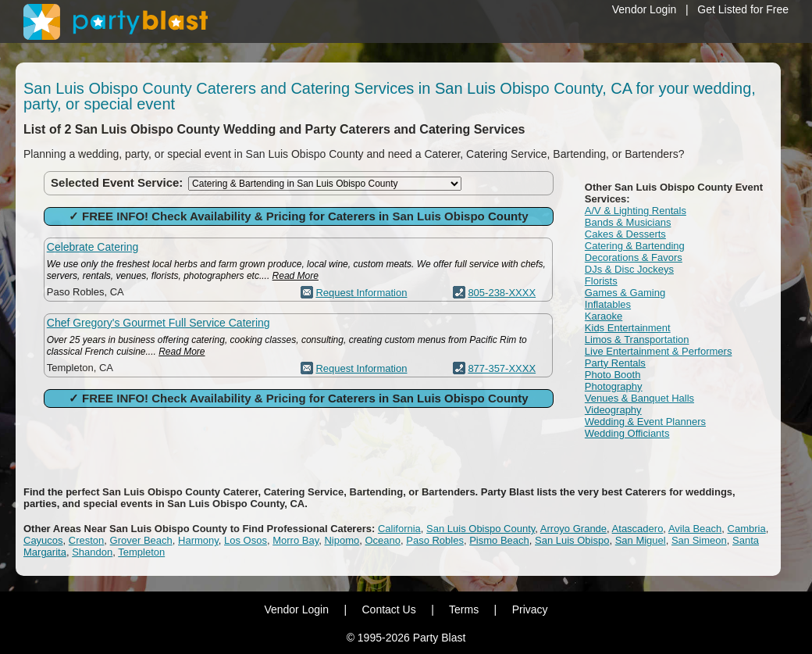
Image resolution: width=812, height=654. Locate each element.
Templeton (141, 552)
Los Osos (246, 540)
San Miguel (641, 540)
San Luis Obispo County (481, 529)
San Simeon (699, 540)
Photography (614, 386)
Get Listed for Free (743, 9)
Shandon (92, 552)
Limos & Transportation (637, 340)
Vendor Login (645, 9)
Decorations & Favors (634, 257)
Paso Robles (435, 540)
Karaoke (604, 316)
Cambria (747, 529)
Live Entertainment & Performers (659, 351)
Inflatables (608, 304)
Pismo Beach (499, 540)
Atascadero (638, 529)
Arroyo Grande (573, 529)
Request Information (361, 293)
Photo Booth (613, 375)
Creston (87, 540)
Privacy (530, 609)
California (399, 529)
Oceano (383, 540)
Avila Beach (695, 529)
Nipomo (342, 540)
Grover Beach (141, 540)
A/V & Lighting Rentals (636, 211)
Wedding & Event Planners (645, 422)
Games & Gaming (625, 293)
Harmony (198, 540)
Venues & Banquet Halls (639, 398)
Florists (601, 281)
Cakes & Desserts (625, 234)
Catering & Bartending (635, 246)
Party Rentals (615, 363)
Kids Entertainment (628, 328)
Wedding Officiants (627, 433)
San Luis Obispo (572, 540)
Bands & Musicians (628, 222)
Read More (296, 276)
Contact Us (388, 609)
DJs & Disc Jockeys (629, 269)
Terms (464, 609)
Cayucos (43, 540)
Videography (613, 410)
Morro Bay (296, 540)
